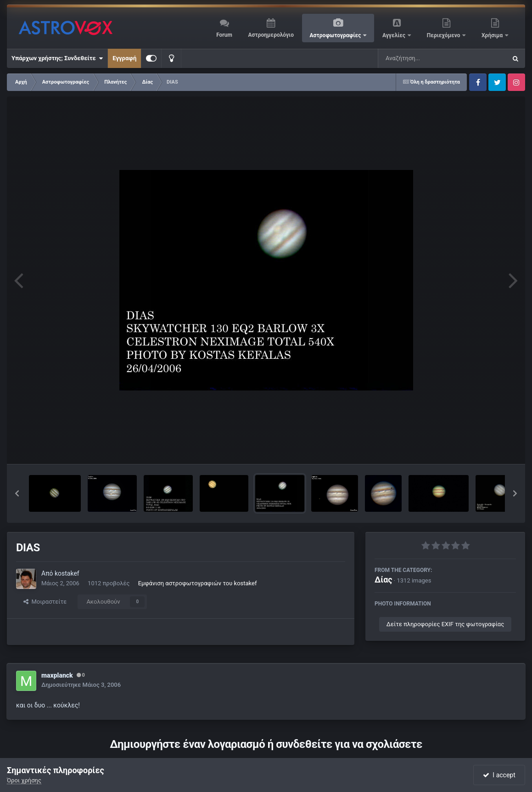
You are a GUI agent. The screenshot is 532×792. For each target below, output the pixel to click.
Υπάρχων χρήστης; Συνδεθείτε (57, 58)
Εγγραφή (124, 58)
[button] (17, 493)
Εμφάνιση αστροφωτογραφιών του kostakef (198, 583)
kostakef (67, 573)
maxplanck (57, 675)
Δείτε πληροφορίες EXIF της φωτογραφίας (445, 624)
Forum (224, 35)
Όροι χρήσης (24, 780)
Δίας (384, 580)
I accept (499, 775)
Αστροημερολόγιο (271, 35)
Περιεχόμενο (444, 35)
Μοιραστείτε (45, 602)
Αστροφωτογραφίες (336, 35)
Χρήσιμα (493, 35)
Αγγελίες (395, 35)
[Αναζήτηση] (424, 58)
